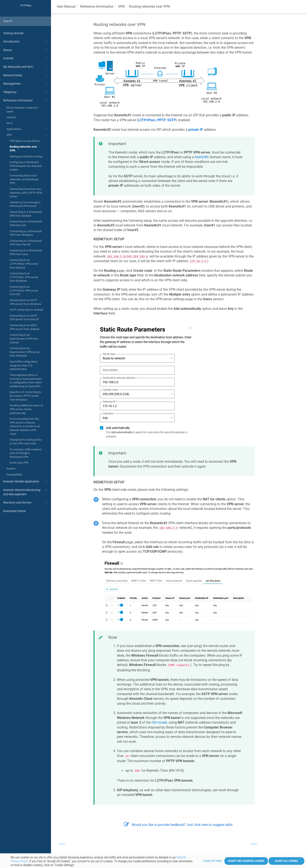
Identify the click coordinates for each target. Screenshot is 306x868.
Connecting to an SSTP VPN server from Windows (25, 302)
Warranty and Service (26, 502)
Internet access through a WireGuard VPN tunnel (25, 204)
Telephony (26, 92)
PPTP (161, 120)
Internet (26, 58)
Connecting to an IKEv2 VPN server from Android (24, 327)
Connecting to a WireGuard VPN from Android (26, 214)
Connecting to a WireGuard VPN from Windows (26, 233)
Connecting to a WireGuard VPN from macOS (26, 243)
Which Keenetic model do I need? (22, 110)
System (27, 469)
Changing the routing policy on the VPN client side (26, 442)
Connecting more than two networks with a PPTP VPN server (26, 193)
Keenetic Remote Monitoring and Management (26, 492)
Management (26, 84)
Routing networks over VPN (23, 149)
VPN (27, 135)
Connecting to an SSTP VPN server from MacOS (24, 318)
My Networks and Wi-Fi (26, 67)
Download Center (15, 511)
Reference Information (26, 100)
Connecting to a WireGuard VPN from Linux (26, 252)
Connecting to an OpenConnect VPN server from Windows (25, 352)
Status (26, 50)
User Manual (66, 6)
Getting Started (13, 33)
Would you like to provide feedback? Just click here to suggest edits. (179, 825)
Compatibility (27, 475)
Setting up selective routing (26, 156)
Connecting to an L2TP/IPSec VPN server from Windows (24, 277)
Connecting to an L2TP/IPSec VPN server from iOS (24, 290)
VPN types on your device (25, 141)
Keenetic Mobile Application (26, 481)
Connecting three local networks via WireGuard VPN (24, 179)
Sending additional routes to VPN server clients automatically (26, 409)
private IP (196, 130)
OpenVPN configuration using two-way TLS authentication (24, 365)
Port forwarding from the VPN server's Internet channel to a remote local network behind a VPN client (25, 426)
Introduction (26, 41)
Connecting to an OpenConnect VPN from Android (24, 339)
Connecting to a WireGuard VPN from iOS (26, 223)
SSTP (171, 120)
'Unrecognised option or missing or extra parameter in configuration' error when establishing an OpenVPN (26, 381)
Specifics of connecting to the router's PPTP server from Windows (25, 396)
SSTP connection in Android (26, 310)
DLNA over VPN (19, 463)
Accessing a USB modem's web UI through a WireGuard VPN (26, 453)
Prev (62, 844)
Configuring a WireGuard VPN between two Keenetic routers (26, 166)
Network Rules (26, 75)
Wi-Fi (27, 124)
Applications (27, 129)
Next (254, 844)
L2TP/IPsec (147, 120)
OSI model (159, 722)
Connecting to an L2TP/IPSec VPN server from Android (24, 264)
